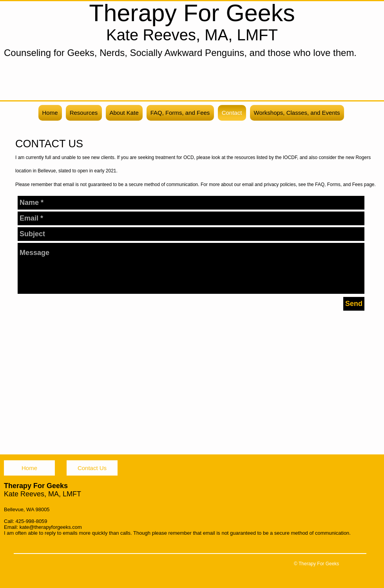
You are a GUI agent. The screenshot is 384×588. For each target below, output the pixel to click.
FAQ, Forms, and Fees (339, 185)
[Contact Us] (92, 468)
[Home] (29, 468)
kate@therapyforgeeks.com (51, 527)
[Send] (354, 304)
